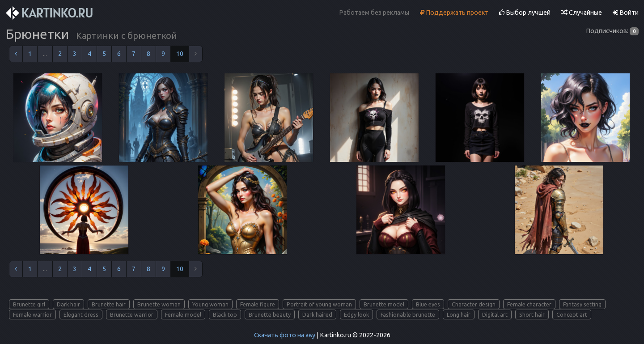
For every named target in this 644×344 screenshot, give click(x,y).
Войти (626, 13)
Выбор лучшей (525, 13)
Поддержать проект (454, 13)
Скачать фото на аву (285, 335)
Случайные (582, 13)
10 (180, 54)
